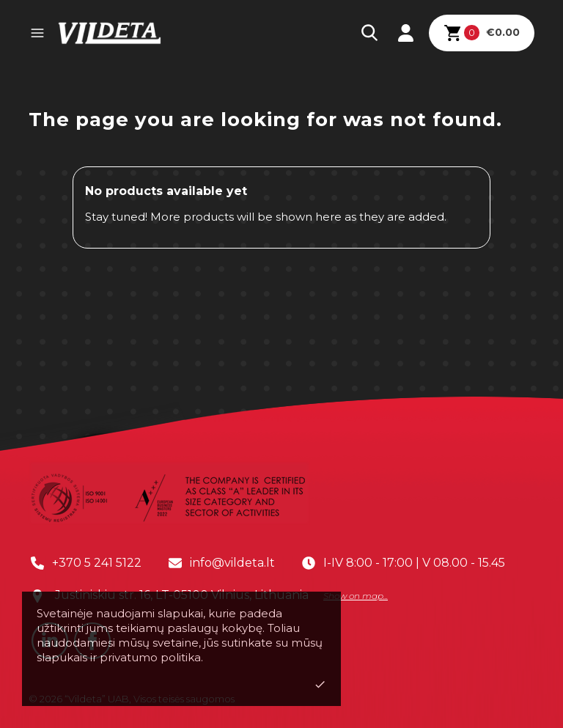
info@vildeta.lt (232, 563)
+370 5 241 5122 (97, 563)
